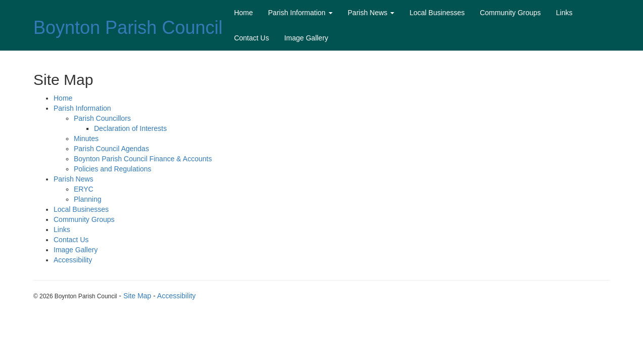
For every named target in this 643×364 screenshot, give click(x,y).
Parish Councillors (102, 118)
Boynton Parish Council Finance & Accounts (143, 159)
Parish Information (300, 13)
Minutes (86, 139)
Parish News (371, 13)
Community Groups (510, 13)
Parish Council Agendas (111, 149)
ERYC (84, 189)
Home (243, 13)
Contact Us (251, 38)
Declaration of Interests (130, 128)
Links (564, 13)
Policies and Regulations (112, 169)
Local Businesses (437, 13)
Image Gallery (306, 38)
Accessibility (73, 260)
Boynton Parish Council (128, 28)
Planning (88, 199)
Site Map (137, 296)
